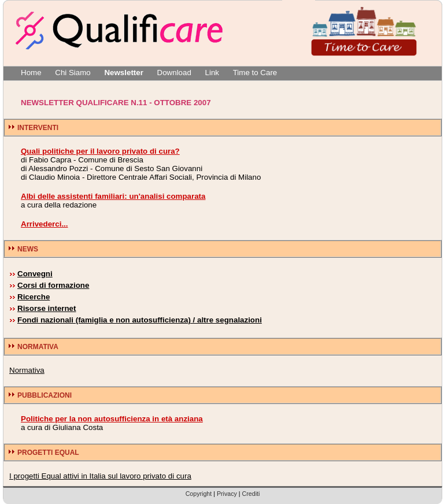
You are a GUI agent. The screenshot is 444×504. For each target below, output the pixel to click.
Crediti (251, 494)
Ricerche (34, 297)
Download (174, 73)
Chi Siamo (73, 73)
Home (31, 73)
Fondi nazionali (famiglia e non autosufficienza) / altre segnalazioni (140, 320)
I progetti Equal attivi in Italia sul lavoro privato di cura (100, 476)
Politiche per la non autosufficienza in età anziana (112, 419)
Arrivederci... (45, 224)
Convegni (35, 274)
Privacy (227, 494)
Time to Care (255, 73)
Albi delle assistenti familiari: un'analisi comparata (113, 196)
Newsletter (123, 73)
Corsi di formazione (53, 285)
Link (212, 73)
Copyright (199, 494)
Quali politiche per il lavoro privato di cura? (100, 151)
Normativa (27, 370)
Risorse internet (47, 308)
